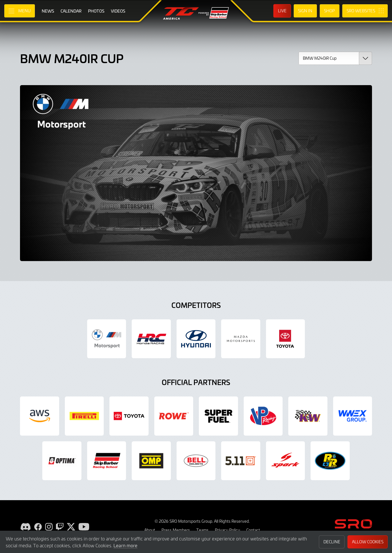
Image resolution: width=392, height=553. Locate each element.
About (150, 530)
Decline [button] (332, 542)
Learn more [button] (125, 545)
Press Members (176, 530)
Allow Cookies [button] (368, 542)
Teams (202, 530)
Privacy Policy (227, 530)
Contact (253, 530)
